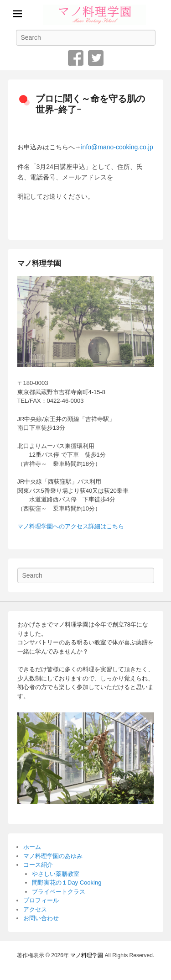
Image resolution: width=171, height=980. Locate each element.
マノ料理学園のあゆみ (53, 856)
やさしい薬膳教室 (56, 874)
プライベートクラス (59, 892)
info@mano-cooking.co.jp (117, 147)
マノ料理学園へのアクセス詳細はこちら (71, 526)
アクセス (35, 909)
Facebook (76, 58)
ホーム (32, 847)
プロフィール (41, 900)
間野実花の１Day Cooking (67, 883)
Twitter (96, 58)
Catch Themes (117, 965)
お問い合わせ (41, 918)
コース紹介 (38, 865)
